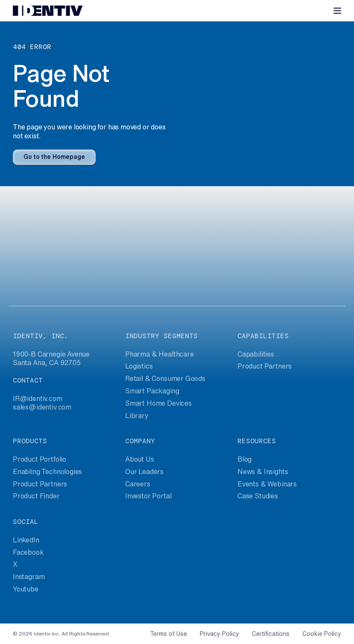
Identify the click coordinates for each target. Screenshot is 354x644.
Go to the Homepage (54, 157)
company (140, 441)
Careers (138, 484)
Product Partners (265, 366)
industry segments (161, 336)
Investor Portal (148, 496)
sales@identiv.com (42, 407)
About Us (140, 459)
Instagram (29, 577)
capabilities (263, 336)
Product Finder (36, 496)
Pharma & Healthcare (159, 354)
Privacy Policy (219, 634)
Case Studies (258, 496)
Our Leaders (144, 471)
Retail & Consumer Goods (165, 378)
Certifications (271, 634)
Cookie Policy (322, 634)
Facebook (28, 552)
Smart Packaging (152, 391)
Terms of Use (168, 634)
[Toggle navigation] (337, 11)
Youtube (26, 589)
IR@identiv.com (38, 398)
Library (137, 416)
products (30, 441)
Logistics (139, 366)
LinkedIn (26, 540)
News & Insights (263, 471)
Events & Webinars (267, 484)
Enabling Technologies (47, 471)
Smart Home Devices (158, 403)
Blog (244, 459)
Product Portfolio (39, 459)
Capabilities (256, 354)
